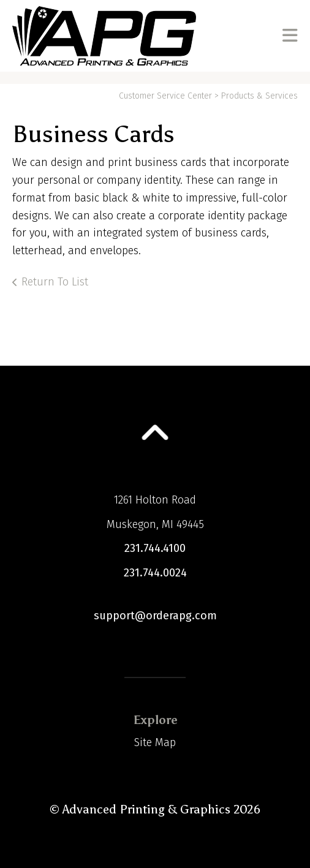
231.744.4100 (155, 548)
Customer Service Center (165, 96)
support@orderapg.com (155, 616)
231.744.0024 (155, 573)
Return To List (55, 282)
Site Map (155, 742)
